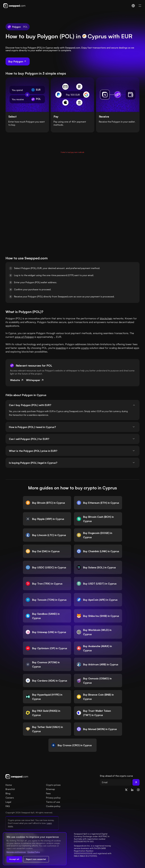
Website (17, 380)
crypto (85, 348)
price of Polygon (24, 337)
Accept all (14, 859)
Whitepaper (35, 380)
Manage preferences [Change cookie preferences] (16, 852)
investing (61, 348)
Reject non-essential (36, 859)
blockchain (106, 318)
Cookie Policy (34, 852)
